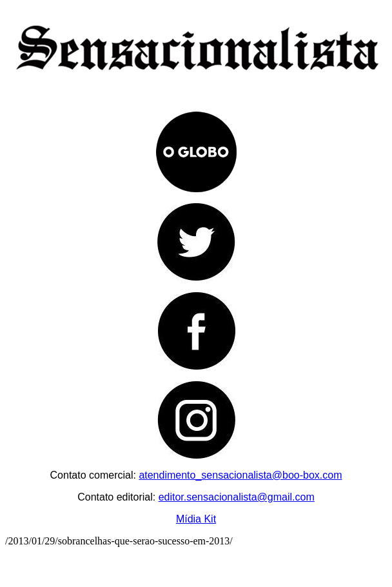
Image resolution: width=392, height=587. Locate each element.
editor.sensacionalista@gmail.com (237, 497)
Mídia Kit (196, 519)
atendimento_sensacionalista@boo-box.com (240, 475)
